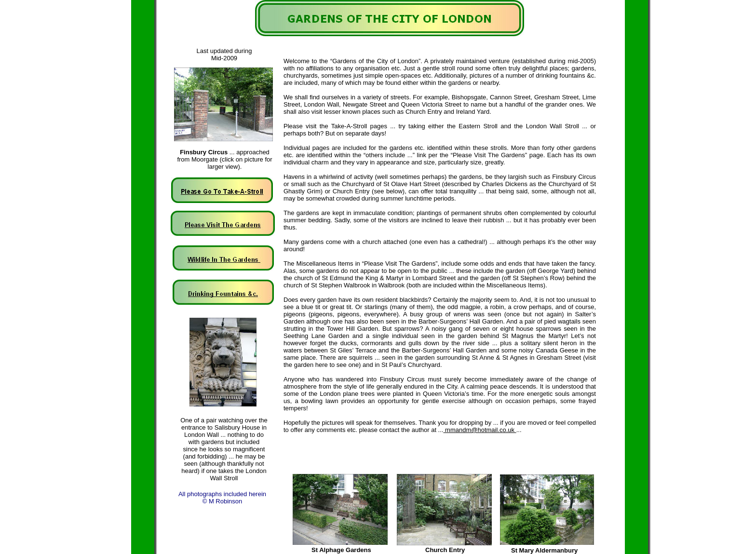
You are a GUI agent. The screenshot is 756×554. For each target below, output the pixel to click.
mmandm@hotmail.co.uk (479, 430)
